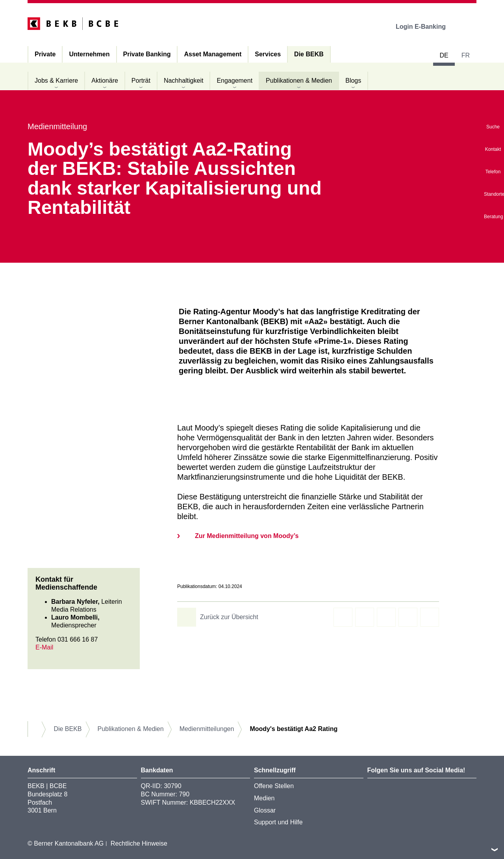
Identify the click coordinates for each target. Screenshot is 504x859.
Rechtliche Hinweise (139, 843)
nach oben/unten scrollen (495, 850)
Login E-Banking (426, 27)
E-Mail (44, 647)
